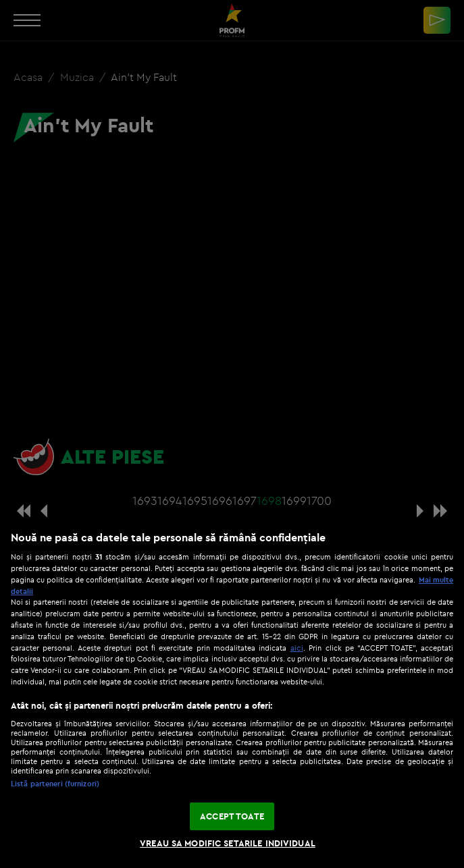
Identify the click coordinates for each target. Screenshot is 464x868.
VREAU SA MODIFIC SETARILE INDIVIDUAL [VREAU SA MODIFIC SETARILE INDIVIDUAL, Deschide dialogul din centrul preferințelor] (228, 843)
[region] (232, 693)
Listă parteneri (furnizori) (55, 784)
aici (297, 648)
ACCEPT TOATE (232, 816)
